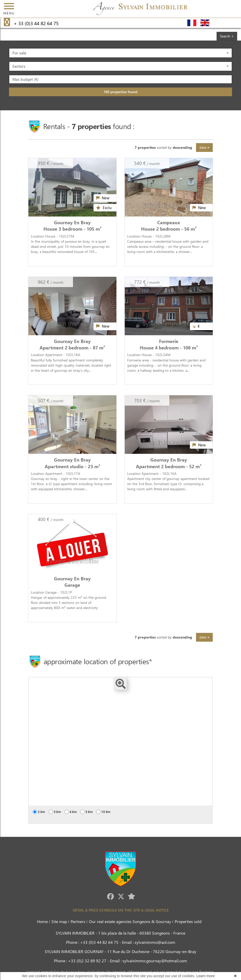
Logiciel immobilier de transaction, (57, 972)
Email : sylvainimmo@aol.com (149, 942)
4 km (71, 812)
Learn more (206, 976)
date (204, 147)
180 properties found (120, 92)
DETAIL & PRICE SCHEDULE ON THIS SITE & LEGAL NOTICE (121, 910)
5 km (86, 812)
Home (42, 921)
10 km (103, 812)
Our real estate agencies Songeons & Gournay (130, 921)
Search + (227, 36)
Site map (59, 921)
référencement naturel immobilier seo (160, 972)
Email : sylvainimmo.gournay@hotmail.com (149, 961)
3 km (55, 812)
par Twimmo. (203, 972)
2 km (39, 812)
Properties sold (188, 921)
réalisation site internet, (107, 972)
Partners (78, 921)
